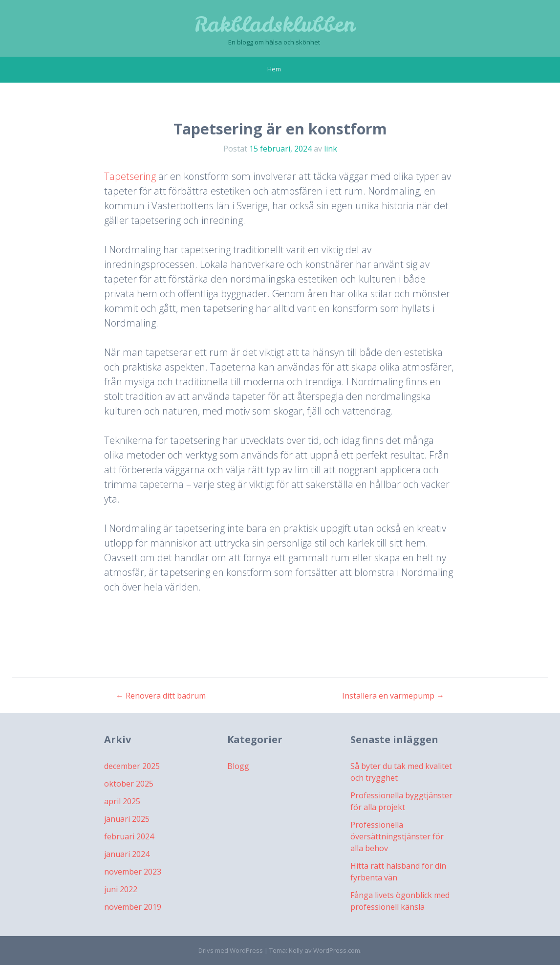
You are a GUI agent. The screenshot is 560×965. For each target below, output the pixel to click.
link (331, 149)
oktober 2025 (129, 784)
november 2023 (133, 872)
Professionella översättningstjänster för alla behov (397, 836)
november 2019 (133, 907)
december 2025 (132, 766)
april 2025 (122, 801)
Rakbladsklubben (274, 24)
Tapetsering (130, 176)
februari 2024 (129, 836)
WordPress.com (337, 950)
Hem (274, 69)
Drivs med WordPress (231, 950)
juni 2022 (121, 889)
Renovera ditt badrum (161, 696)
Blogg (238, 766)
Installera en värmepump (393, 696)
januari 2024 (127, 854)
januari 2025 (127, 819)
